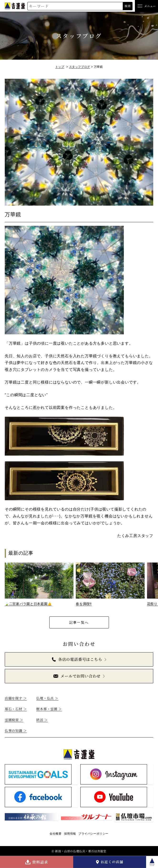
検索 (128, 6)
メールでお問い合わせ (77, 676)
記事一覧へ (79, 622)
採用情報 (70, 834)
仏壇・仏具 (47, 698)
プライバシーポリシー (93, 834)
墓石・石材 (16, 709)
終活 (42, 720)
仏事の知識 (16, 731)
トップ (60, 67)
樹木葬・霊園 (49, 709)
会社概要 (56, 834)
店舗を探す (16, 698)
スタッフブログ (80, 67)
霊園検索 (14, 720)
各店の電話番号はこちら (77, 659)
